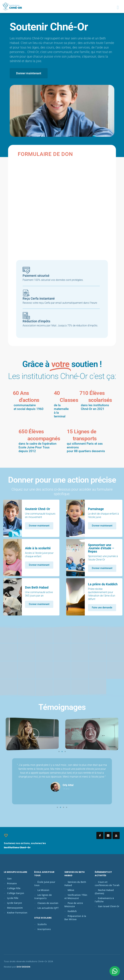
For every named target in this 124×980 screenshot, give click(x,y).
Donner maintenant (39, 526)
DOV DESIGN (23, 967)
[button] (59, 752)
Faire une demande (102, 608)
